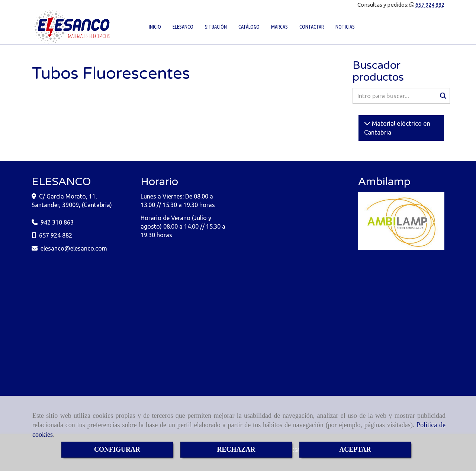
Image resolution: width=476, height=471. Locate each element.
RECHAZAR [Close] (236, 449)
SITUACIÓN (216, 27)
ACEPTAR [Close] (355, 449)
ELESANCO (183, 27)
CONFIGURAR (117, 449)
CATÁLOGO (249, 27)
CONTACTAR (312, 27)
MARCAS (279, 27)
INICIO (155, 27)
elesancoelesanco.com (74, 248)
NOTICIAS (345, 27)
